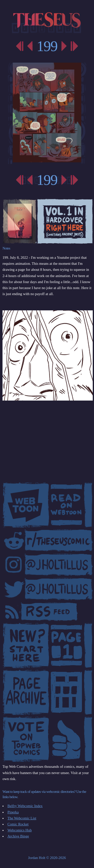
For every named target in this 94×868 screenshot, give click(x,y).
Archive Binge (18, 836)
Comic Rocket (18, 824)
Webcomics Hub (20, 830)
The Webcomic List (22, 818)
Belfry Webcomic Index (25, 806)
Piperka (13, 812)
